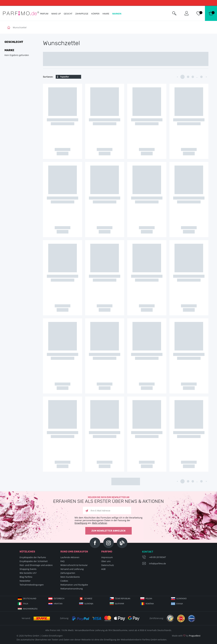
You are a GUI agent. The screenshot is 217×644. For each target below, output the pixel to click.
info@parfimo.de (157, 563)
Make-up (56, 14)
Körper (95, 14)
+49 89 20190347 (157, 557)
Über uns (106, 561)
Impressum (107, 557)
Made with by (186, 636)
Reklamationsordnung (72, 589)
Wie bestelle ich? (28, 573)
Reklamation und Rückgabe (74, 585)
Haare (106, 14)
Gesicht (68, 14)
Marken (117, 14)
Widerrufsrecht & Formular (74, 565)
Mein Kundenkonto (70, 577)
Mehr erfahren (100, 523)
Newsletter (25, 581)
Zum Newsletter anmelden (108, 531)
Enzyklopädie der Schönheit (34, 561)
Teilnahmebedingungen (32, 585)
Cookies (64, 581)
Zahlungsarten (68, 573)
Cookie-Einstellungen (52, 636)
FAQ (62, 561)
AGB (103, 569)
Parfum (44, 14)
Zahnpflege (82, 14)
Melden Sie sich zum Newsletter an (108, 500)
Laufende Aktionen (70, 557)
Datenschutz (108, 565)
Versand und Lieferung (72, 569)
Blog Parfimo (26, 577)
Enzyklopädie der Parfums (33, 557)
